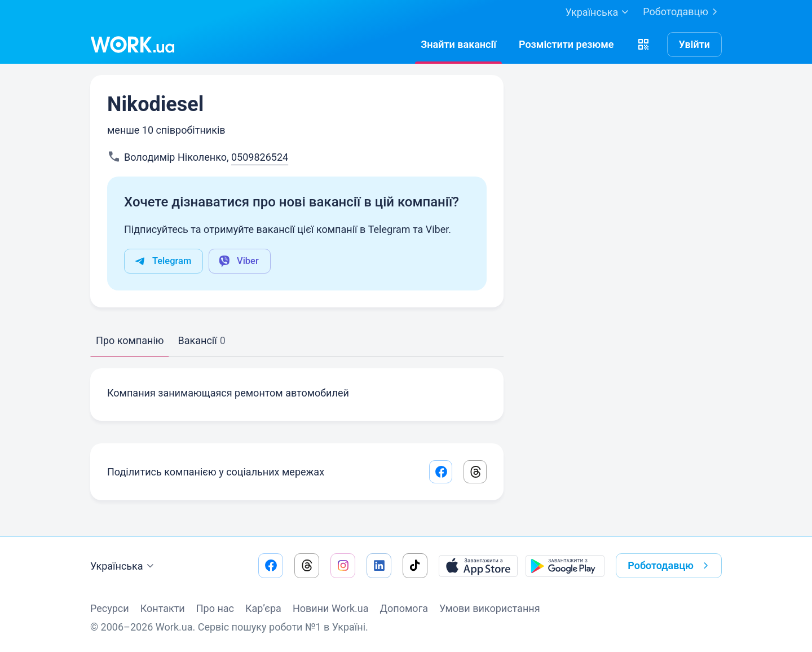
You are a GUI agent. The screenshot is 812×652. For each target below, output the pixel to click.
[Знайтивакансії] (458, 45)
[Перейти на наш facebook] (271, 566)
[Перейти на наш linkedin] (379, 566)
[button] (643, 45)
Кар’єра (263, 608)
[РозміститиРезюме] (566, 45)
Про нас (215, 608)
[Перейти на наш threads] (307, 566)
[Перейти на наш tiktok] (415, 566)
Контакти (163, 608)
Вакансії (201, 340)
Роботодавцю (682, 12)
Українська (123, 566)
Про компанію (130, 340)
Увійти (695, 44)
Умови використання (490, 608)
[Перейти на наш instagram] (343, 566)
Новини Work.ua (331, 608)
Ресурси (110, 608)
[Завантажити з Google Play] (565, 566)
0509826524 (260, 157)
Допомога (404, 608)
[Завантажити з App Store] (478, 566)
